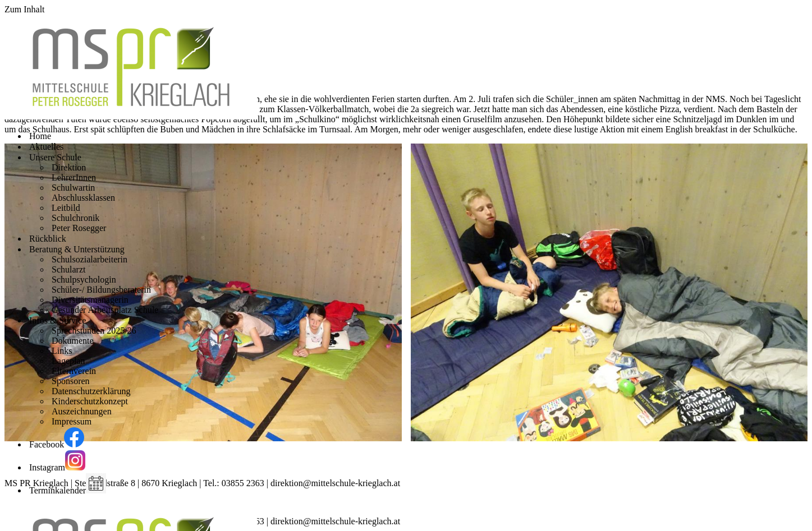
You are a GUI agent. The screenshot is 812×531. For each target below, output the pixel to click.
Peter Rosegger (79, 228)
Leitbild (66, 208)
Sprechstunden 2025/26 (94, 331)
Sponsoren (71, 381)
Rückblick (48, 239)
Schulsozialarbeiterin (90, 259)
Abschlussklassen (83, 198)
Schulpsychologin (84, 280)
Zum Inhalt (25, 9)
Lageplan (68, 361)
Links (62, 351)
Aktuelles (46, 147)
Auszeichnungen (82, 411)
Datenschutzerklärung (91, 391)
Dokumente (73, 341)
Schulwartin (73, 188)
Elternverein (74, 371)
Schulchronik (75, 218)
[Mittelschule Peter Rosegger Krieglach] (131, 116)
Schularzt (68, 269)
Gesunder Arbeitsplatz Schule (105, 310)
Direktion (69, 167)
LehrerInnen (74, 177)
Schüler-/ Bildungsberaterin (101, 290)
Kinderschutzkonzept (90, 401)
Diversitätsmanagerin (90, 300)
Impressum (72, 421)
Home (40, 136)
